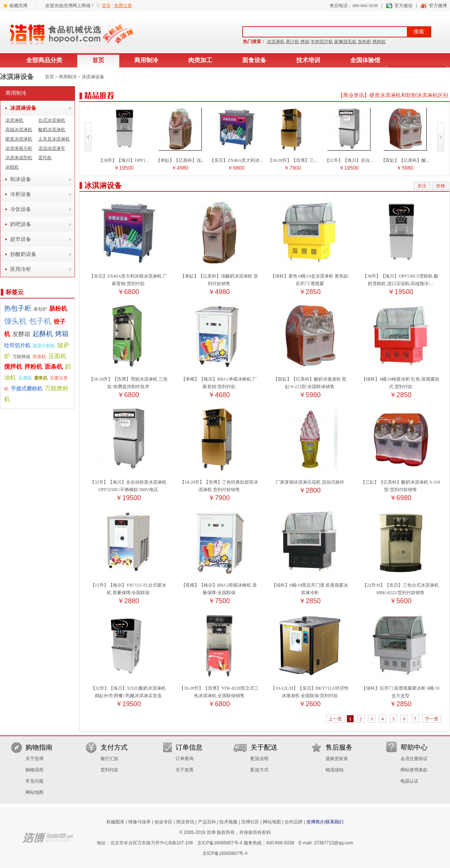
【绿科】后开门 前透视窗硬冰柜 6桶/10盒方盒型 (400, 688)
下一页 (432, 719)
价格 (441, 186)
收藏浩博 (18, 6)
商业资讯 (185, 822)
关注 (422, 186)
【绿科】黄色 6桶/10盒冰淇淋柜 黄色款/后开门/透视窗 (310, 276)
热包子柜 (18, 308)
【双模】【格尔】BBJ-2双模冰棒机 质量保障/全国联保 (219, 585)
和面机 (39, 357)
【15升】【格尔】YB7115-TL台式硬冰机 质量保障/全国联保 (128, 585)
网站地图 (34, 792)
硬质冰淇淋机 (19, 139)
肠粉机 (58, 309)
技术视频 (228, 822)
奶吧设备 (21, 224)
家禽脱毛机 (345, 42)
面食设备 (254, 60)
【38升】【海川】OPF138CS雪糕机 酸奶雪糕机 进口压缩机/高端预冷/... (400, 276)
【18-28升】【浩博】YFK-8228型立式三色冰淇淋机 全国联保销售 (219, 688)
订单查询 (184, 759)
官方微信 (403, 6)
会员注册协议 (414, 759)
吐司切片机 (17, 346)
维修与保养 (139, 822)
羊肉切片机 (322, 42)
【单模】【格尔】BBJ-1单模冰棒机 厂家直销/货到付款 (219, 379)
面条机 (54, 367)
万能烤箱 (21, 357)
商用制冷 (146, 60)
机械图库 (115, 822)
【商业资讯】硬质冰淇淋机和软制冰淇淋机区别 (393, 95)
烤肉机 (379, 42)
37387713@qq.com (334, 843)
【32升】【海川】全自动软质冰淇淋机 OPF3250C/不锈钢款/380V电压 (128, 482)
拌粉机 (33, 367)
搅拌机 (13, 367)
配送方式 (259, 770)
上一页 (335, 719)
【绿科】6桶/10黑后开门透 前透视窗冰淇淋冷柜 (310, 585)
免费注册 (123, 6)
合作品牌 (294, 822)
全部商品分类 (44, 60)
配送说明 (259, 759)
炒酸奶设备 (23, 254)
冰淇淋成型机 (19, 158)
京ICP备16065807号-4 (220, 843)
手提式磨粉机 (27, 389)
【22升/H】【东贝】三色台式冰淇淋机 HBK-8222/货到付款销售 (400, 585)
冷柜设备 (21, 194)
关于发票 (184, 770)
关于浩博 (34, 759)
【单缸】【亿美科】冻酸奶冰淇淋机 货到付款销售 (219, 276)
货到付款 (109, 770)
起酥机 (43, 334)
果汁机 (292, 42)
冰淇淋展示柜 (19, 148)
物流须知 (334, 770)
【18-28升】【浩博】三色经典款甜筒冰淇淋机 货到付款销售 (219, 482)
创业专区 (163, 822)
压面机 (57, 356)
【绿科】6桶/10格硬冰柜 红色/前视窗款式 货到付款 (400, 379)
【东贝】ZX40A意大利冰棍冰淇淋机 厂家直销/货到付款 (128, 276)
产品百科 (207, 822)
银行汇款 (109, 759)
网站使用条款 (414, 770)
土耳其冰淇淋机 (54, 139)
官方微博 (438, 6)
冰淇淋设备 (93, 77)
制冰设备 (21, 179)
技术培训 (308, 60)
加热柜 (364, 42)
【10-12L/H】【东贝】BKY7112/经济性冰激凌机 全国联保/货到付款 (310, 688)
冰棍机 (12, 167)
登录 (106, 6)
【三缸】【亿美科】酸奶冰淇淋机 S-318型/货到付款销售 (400, 482)
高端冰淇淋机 (19, 130)
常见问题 (34, 781)
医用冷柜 (21, 269)
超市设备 (21, 239)
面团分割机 (44, 346)
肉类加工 (200, 60)
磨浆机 (41, 378)
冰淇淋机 (276, 42)
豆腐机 (25, 378)
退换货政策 (337, 759)
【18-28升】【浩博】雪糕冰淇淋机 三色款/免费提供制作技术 (128, 379)
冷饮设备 (21, 209)
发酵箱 (21, 334)
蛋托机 (45, 158)
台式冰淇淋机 (52, 120)
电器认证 (409, 781)
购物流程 (34, 770)
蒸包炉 (40, 309)
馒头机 (15, 321)
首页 (98, 60)
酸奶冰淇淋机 (52, 130)
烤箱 (305, 42)
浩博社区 (250, 822)
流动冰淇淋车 (52, 148)
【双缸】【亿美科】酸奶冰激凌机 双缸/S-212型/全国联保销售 (310, 379)
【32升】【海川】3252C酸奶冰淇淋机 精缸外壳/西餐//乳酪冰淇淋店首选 (128, 688)
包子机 (40, 321)
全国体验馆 (365, 60)
